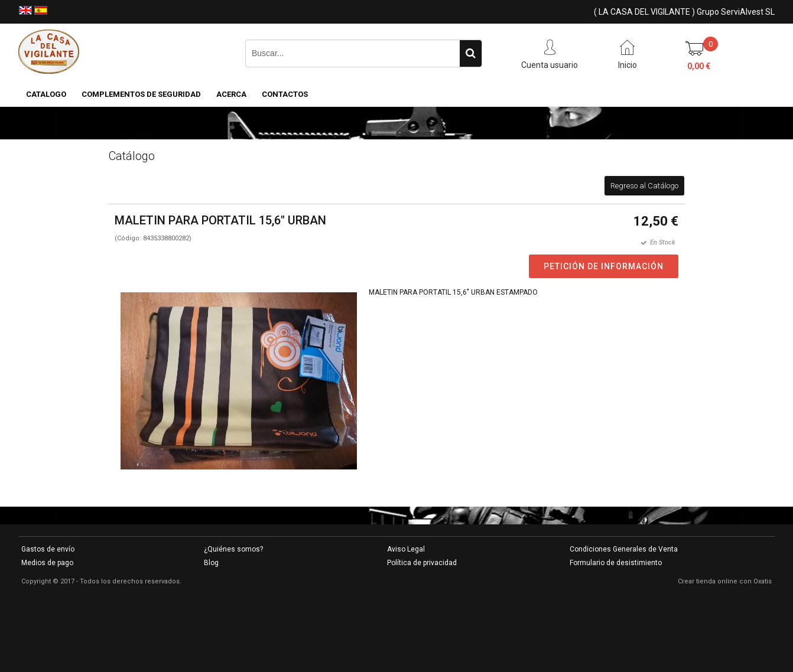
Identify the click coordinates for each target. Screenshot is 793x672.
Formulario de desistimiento (616, 563)
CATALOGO (46, 94)
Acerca (231, 94)
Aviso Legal (406, 549)
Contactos (285, 94)
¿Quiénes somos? (233, 549)
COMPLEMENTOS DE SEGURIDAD (141, 94)
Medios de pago (47, 563)
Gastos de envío (48, 549)
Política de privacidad (422, 563)
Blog (211, 563)
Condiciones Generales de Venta (624, 549)
